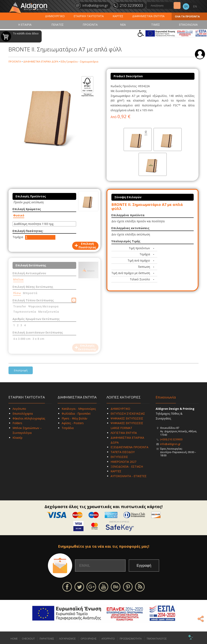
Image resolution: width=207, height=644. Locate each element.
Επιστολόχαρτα (23, 414)
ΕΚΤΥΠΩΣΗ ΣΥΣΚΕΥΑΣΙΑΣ (128, 414)
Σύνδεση (200, 54)
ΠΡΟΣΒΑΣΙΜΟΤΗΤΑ (131, 639)
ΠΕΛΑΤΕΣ (58, 25)
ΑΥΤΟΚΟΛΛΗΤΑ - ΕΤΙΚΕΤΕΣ (129, 476)
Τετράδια (68, 428)
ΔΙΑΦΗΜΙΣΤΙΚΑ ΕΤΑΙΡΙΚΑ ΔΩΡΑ (41, 62)
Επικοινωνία (166, 397)
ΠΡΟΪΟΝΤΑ (90, 25)
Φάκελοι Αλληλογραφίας (29, 418)
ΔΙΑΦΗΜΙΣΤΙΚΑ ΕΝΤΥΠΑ (148, 16)
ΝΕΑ (123, 25)
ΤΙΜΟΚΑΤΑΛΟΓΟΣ (157, 639)
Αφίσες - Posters (73, 423)
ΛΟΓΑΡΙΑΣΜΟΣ (67, 639)
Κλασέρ (17, 438)
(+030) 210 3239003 (171, 439)
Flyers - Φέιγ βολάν (74, 418)
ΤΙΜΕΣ (156, 25)
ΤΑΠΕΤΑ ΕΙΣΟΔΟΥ (123, 452)
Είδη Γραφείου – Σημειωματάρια (79, 62)
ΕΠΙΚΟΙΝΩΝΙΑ (188, 25)
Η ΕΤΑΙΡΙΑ (25, 25)
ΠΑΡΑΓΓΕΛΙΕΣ (47, 639)
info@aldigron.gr (170, 444)
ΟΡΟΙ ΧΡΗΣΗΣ (89, 639)
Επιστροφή (21, 370)
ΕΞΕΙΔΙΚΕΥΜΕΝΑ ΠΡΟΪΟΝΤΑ (129, 447)
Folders (17, 423)
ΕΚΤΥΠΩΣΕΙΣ (119, 457)
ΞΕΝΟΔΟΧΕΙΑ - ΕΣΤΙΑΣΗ (127, 467)
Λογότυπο (19, 409)
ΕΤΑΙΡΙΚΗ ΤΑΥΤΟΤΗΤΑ (89, 16)
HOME (14, 639)
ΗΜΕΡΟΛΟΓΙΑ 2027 (123, 462)
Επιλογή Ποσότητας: (28, 231)
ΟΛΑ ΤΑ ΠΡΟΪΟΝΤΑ (187, 16)
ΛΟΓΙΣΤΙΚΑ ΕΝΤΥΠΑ (124, 433)
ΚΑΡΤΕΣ (118, 16)
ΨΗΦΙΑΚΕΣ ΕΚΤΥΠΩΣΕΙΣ (127, 418)
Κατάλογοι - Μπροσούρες (79, 409)
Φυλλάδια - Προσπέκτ (76, 414)
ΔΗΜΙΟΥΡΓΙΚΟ (55, 16)
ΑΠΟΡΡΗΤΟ (108, 639)
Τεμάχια (18, 237)
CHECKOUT (28, 639)
